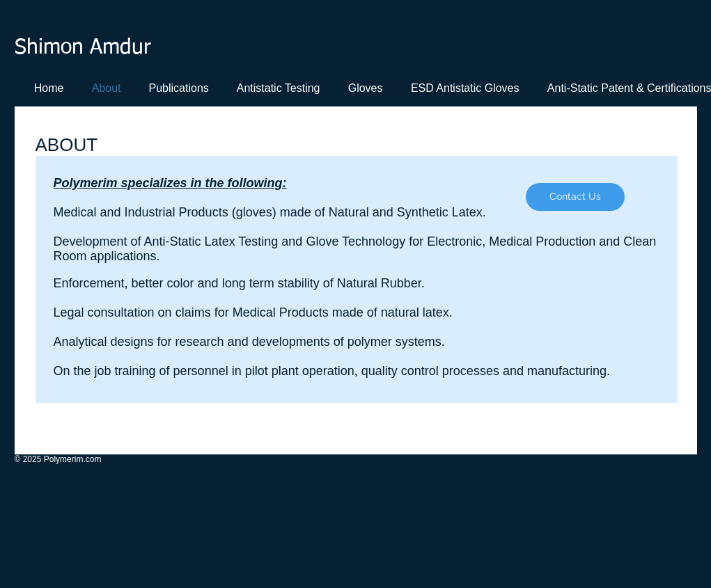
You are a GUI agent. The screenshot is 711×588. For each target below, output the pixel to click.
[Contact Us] (575, 197)
